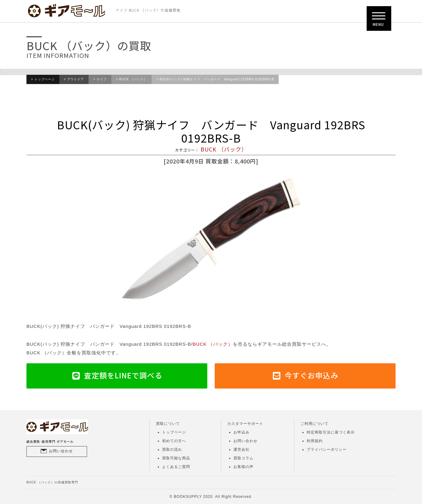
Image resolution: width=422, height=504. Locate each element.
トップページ (45, 79)
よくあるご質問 (176, 467)
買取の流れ (172, 450)
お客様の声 (243, 467)
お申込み (241, 432)
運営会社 (241, 450)
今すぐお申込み (311, 375)
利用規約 (315, 441)
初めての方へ (174, 441)
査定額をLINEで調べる (123, 375)
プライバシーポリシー (327, 450)
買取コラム (243, 458)
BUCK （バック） (133, 79)
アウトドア (76, 79)
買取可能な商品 (176, 458)
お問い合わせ (61, 451)
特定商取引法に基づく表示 (331, 432)
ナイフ (102, 79)
